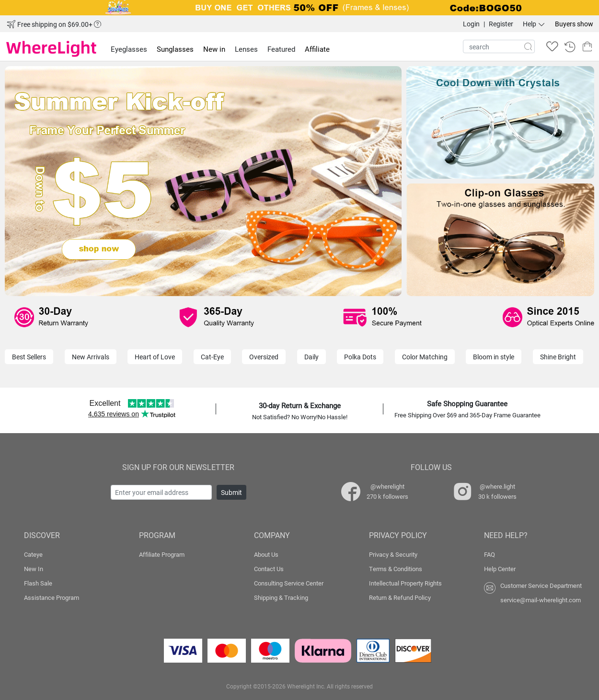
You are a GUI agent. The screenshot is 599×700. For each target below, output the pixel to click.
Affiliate (317, 49)
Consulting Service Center (289, 583)
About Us (266, 554)
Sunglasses (175, 49)
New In (34, 569)
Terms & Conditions (396, 569)
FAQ (490, 554)
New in (214, 49)
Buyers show (574, 24)
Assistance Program (52, 597)
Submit (231, 492)
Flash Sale (38, 583)
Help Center (500, 569)
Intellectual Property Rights (405, 583)
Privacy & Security (393, 554)
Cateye (33, 554)
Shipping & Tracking (281, 597)
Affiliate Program (162, 554)
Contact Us (269, 569)
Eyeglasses (129, 49)
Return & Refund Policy (400, 597)
